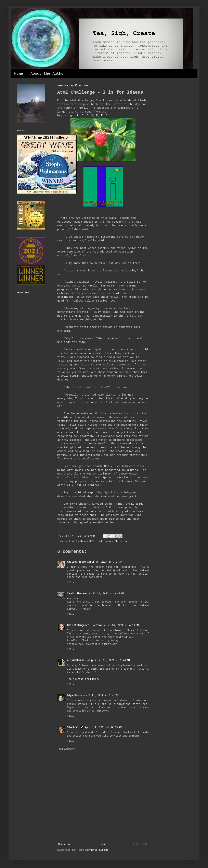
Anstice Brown (76, 562)
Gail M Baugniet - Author (85, 625)
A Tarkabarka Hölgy (80, 660)
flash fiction (105, 541)
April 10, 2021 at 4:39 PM (121, 625)
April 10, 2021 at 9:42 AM (106, 593)
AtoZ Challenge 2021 (81, 541)
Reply (71, 582)
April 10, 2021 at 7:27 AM (105, 562)
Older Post (140, 844)
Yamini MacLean (77, 593)
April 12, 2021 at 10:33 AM (103, 727)
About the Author (48, 74)
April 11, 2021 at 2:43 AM (112, 660)
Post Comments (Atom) (93, 850)
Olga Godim (75, 695)
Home (19, 74)
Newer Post (66, 844)
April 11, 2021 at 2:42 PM (101, 695)
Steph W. (73, 727)
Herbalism (121, 541)
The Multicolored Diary (83, 679)
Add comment (67, 749)
